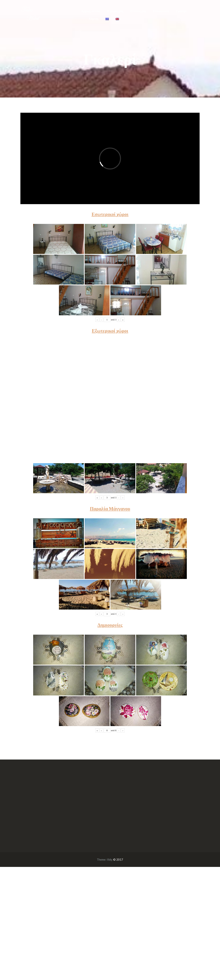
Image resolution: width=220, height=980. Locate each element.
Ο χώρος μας (115, 11)
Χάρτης (94, 19)
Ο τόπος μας (138, 11)
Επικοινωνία (161, 11)
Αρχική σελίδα (91, 11)
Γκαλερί (181, 11)
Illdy (109, 859)
